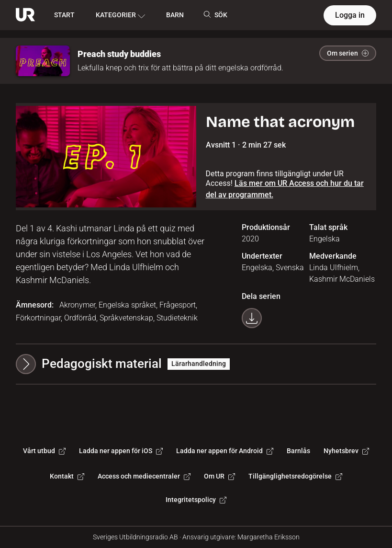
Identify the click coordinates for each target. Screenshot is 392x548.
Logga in (350, 15)
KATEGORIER (120, 15)
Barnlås (298, 451)
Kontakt (67, 476)
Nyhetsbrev (346, 451)
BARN (175, 15)
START (64, 15)
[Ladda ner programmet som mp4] (252, 318)
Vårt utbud (44, 451)
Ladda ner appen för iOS (121, 451)
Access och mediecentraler (144, 476)
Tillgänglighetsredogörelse (295, 476)
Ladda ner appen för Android (225, 451)
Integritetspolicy (196, 500)
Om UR (219, 476)
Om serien (348, 53)
